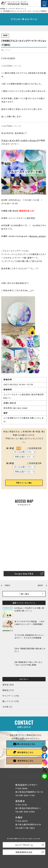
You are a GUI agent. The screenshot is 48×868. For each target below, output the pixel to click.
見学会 (6, 685)
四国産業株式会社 (24, 852)
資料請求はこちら (25, 753)
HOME (3, 9)
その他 (6, 707)
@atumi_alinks (37, 236)
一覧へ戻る (24, 594)
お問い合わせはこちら (25, 744)
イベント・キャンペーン (17, 9)
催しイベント (8, 701)
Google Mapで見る (24, 574)
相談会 (6, 690)
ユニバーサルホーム (24, 845)
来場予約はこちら (25, 761)
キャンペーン (8, 696)
